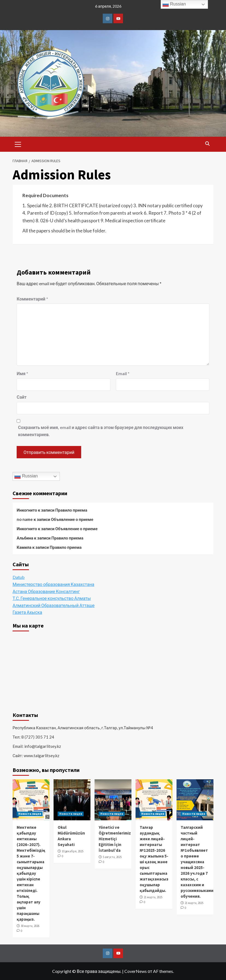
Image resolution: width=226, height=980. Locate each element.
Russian (26, 476)
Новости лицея (30, 814)
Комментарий (32, 299)
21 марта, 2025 (153, 897)
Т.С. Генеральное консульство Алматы (52, 598)
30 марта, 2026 (30, 926)
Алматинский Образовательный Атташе (54, 605)
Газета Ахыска (27, 612)
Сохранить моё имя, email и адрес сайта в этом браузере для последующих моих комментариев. (101, 431)
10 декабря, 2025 (73, 851)
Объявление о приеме (72, 519)
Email (123, 373)
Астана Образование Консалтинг (46, 591)
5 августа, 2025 (112, 857)
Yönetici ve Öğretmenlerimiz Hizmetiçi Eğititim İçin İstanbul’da (115, 839)
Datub (19, 577)
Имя (22, 373)
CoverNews (136, 971)
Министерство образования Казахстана (53, 584)
